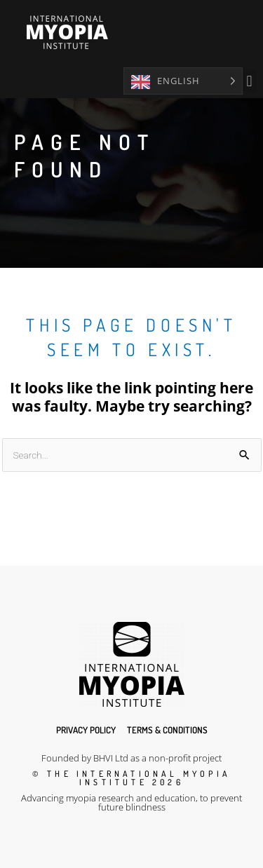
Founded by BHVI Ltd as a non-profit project (131, 758)
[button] (249, 82)
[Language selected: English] (183, 81)
